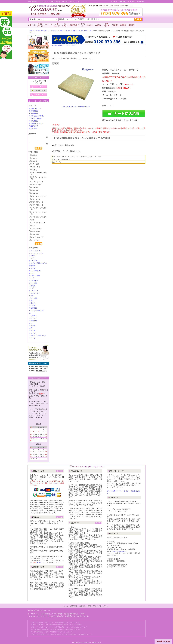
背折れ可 (33, 170)
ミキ (31, 323)
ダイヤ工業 (33, 298)
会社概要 (123, 2)
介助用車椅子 (34, 113)
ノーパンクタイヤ (36, 182)
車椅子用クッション (36, 124)
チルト (32, 226)
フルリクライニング (37, 223)
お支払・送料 (55, 14)
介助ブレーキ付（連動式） (38, 174)
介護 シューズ (57, 25)
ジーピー (32, 288)
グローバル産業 (34, 276)
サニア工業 (33, 283)
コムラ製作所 (34, 281)
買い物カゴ (115, 2)
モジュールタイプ (36, 237)
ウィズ (31, 258)
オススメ (33, 158)
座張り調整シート (36, 205)
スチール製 (34, 164)
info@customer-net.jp (119, 551)
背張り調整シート (36, 202)
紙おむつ (90, 25)
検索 (38, 148)
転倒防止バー (35, 234)
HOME (34, 14)
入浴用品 (98, 25)
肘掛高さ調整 (35, 232)
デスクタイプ (35, 199)
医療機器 (123, 25)
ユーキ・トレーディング (38, 336)
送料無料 (33, 155)
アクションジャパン (36, 253)
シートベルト (35, 240)
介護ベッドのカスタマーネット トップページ (43, 31)
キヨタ (31, 273)
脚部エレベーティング (38, 196)
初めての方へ (43, 14)
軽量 (31, 220)
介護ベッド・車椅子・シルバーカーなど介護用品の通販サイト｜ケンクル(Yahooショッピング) (59, 627)
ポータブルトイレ (82, 25)
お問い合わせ (140, 2)
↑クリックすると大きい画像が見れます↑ (76, 107)
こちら (54, 483)
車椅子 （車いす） (40, 25)
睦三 (31, 328)
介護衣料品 (73, 25)
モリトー (32, 331)
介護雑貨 (115, 25)
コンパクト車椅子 (35, 119)
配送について (42, 563)
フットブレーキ (35, 229)
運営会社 (74, 606)
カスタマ (32, 268)
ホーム (66, 606)
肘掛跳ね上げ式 (35, 185)
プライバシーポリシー (102, 606)
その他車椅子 (34, 121)
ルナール (32, 338)
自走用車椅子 (34, 111)
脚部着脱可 (34, 193)
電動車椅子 (33, 128)
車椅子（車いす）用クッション (83, 31)
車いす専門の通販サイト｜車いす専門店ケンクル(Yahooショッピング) (52, 632)
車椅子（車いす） (65, 31)
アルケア (32, 256)
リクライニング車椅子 (37, 116)
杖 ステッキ (65, 25)
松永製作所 (33, 321)
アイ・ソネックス (35, 251)
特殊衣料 (32, 303)
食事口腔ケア (106, 25)
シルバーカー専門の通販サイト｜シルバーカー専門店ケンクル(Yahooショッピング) (56, 629)
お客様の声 (130, 2)
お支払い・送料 (85, 606)
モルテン (32, 333)
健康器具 (131, 25)
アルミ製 (33, 161)
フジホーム (33, 316)
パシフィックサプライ (37, 311)
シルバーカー (48, 25)
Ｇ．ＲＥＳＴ (34, 291)
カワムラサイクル (35, 271)
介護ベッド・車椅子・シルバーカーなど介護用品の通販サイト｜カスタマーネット (56, 622)
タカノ (31, 301)
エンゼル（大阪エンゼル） (38, 263)
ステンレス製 (35, 167)
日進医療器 (33, 308)
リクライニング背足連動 (38, 209)
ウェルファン (34, 261)
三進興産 (32, 286)
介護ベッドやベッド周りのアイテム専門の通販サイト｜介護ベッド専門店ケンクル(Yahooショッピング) (62, 634)
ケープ (31, 278)
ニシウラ (32, 306)
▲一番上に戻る (163, 642)
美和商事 (32, 326)
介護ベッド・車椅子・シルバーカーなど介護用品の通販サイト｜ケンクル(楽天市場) (56, 625)
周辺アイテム (34, 126)
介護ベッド (32, 25)
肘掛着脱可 (34, 188)
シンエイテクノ (34, 293)
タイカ (31, 296)
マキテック (33, 318)
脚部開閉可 (34, 190)
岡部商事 (32, 266)
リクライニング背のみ (38, 217)
